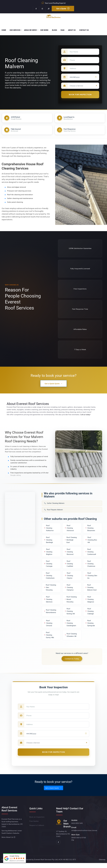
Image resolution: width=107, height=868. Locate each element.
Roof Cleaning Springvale (90, 628)
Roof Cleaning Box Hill (91, 541)
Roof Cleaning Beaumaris (90, 528)
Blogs (54, 30)
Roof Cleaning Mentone (48, 603)
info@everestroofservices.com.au (84, 835)
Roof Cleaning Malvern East (91, 590)
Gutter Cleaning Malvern (54, 503)
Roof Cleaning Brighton (48, 554)
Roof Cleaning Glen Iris (91, 578)
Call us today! (85, 415)
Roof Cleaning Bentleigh (48, 541)
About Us (72, 30)
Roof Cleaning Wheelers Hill (70, 640)
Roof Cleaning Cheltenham (49, 578)
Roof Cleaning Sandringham (70, 628)
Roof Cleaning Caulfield (69, 566)
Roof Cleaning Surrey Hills (49, 640)
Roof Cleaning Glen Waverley (50, 590)
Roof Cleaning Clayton (69, 578)
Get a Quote (63, 8)
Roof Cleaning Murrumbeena (50, 616)
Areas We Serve (30, 30)
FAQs (62, 30)
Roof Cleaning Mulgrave (90, 603)
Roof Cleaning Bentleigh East (69, 541)
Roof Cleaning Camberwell (91, 554)
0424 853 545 (77, 828)
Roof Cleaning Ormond (48, 628)
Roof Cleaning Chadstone (90, 566)
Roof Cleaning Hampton (69, 590)
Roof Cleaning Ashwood (69, 528)
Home (4, 30)
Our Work (44, 30)
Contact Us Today (72, 664)
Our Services (15, 30)
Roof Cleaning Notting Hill (70, 616)
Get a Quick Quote (52, 384)
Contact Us (84, 30)
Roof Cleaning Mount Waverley (69, 603)
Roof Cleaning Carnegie (48, 566)
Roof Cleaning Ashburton (49, 528)
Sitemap (102, 864)
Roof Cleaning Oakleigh (89, 616)
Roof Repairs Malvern (53, 510)
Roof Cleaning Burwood (69, 554)
